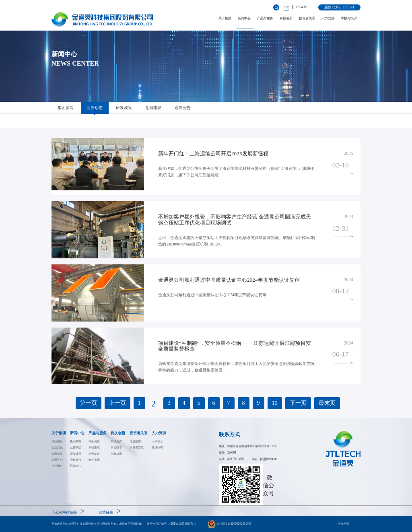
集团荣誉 (57, 454)
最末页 (327, 403)
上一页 (117, 403)
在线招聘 (157, 447)
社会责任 (57, 466)
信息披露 (135, 441)
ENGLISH (302, 7)
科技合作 (116, 441)
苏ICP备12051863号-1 (182, 524)
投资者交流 (137, 447)
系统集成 (94, 447)
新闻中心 (244, 18)
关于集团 (225, 18)
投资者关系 (307, 18)
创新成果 (116, 454)
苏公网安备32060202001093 (230, 524)
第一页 (89, 403)
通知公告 (183, 108)
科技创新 (286, 18)
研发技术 (116, 447)
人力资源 (328, 18)
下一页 (298, 403)
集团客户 (57, 460)
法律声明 (343, 524)
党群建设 (153, 108)
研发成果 (124, 108)
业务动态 (95, 108)
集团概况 (57, 441)
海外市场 (94, 460)
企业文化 (57, 447)
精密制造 (94, 454)
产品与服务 (265, 18)
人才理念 (157, 441)
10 (275, 403)
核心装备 (94, 441)
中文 (286, 7)
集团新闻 (66, 108)
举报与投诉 (349, 18)
